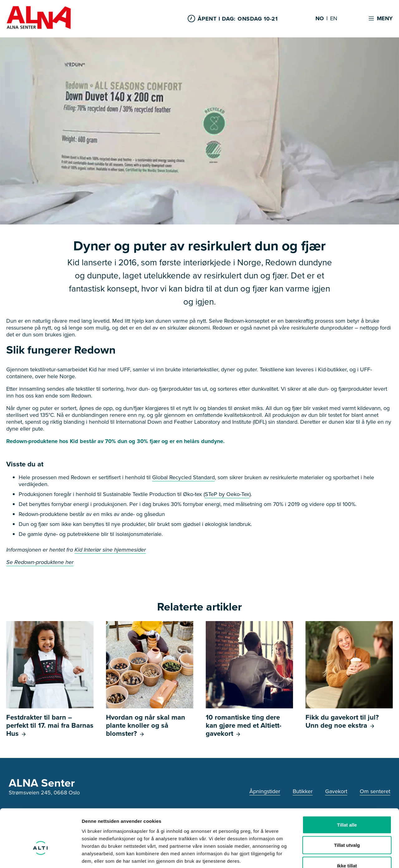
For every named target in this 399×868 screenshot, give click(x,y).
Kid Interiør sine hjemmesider (110, 550)
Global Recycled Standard (183, 477)
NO (320, 19)
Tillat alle (347, 786)
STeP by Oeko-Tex (227, 494)
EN (334, 19)
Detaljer (332, 856)
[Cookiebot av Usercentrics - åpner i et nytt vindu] (40, 856)
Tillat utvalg (347, 807)
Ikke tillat (347, 827)
